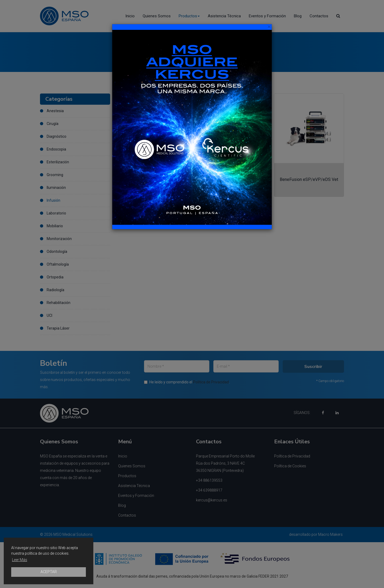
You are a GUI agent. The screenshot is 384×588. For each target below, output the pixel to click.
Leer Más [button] (20, 560)
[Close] (269, 27)
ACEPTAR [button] (49, 572)
